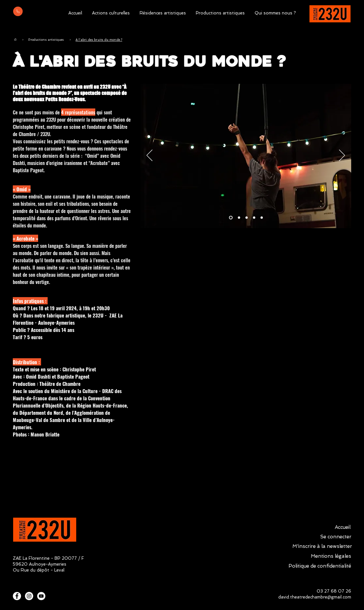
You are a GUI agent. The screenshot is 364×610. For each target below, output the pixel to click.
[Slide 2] (239, 218)
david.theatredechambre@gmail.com (315, 597)
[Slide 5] (262, 218)
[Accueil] (15, 40)
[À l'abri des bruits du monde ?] (99, 40)
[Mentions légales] (331, 556)
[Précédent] (149, 156)
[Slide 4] (254, 218)
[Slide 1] (231, 218)
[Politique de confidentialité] (320, 566)
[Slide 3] (247, 218)
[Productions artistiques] (46, 40)
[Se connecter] (336, 537)
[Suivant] (342, 156)
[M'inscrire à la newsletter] (322, 546)
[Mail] (18, 11)
